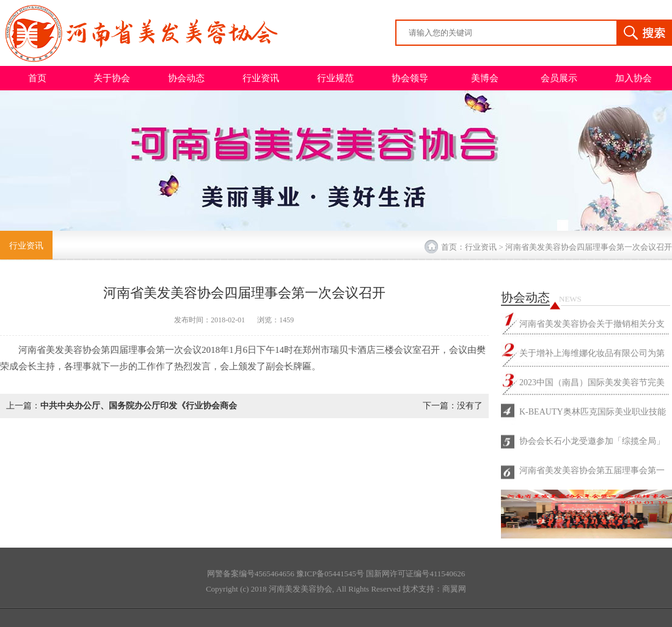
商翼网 (454, 589)
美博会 (485, 78)
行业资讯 (261, 78)
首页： (453, 247)
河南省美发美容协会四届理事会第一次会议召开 (589, 247)
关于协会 (112, 78)
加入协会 (634, 78)
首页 (37, 78)
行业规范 (335, 78)
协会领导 (410, 78)
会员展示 (559, 78)
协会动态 (186, 78)
